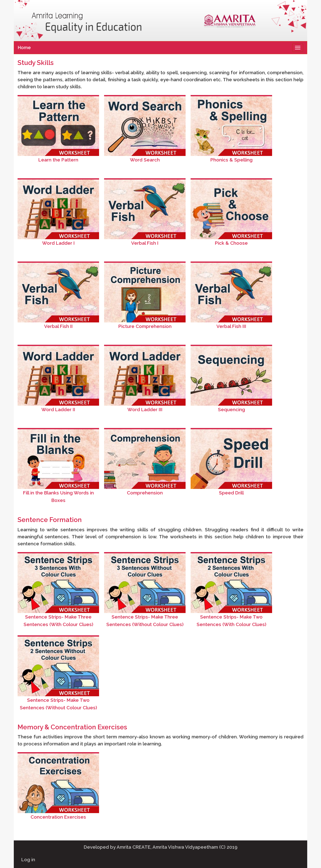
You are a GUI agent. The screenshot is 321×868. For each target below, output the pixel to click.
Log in (28, 859)
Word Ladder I (58, 243)
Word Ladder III (145, 409)
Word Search (145, 160)
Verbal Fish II (58, 326)
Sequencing (231, 409)
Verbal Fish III (231, 326)
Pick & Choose (231, 243)
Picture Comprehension (145, 326)
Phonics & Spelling (231, 160)
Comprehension (145, 493)
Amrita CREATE (134, 847)
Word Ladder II (58, 409)
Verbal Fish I (145, 243)
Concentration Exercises (58, 817)
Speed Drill (231, 493)
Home (24, 48)
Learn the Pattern (58, 160)
